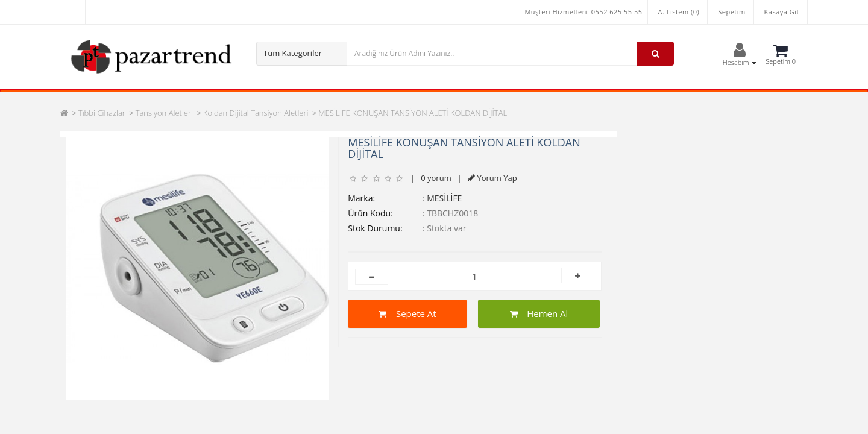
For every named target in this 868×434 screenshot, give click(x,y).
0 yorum (436, 178)
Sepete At (407, 313)
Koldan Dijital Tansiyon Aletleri (256, 113)
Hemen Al (539, 313)
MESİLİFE (444, 198)
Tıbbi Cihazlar (102, 113)
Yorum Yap (492, 178)
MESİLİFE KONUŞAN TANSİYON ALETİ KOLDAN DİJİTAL (413, 113)
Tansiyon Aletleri (164, 113)
